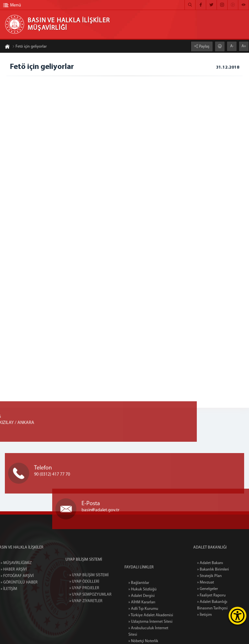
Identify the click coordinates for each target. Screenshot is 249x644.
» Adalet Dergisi (142, 628)
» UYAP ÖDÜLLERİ (84, 602)
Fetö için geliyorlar (30, 47)
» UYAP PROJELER (84, 608)
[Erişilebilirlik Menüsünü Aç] (237, 616)
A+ (244, 46)
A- (232, 46)
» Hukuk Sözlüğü (142, 622)
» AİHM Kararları (142, 635)
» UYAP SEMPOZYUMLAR (90, 615)
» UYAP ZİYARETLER (86, 621)
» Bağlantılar (139, 615)
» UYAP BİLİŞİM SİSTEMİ (89, 595)
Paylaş (204, 46)
